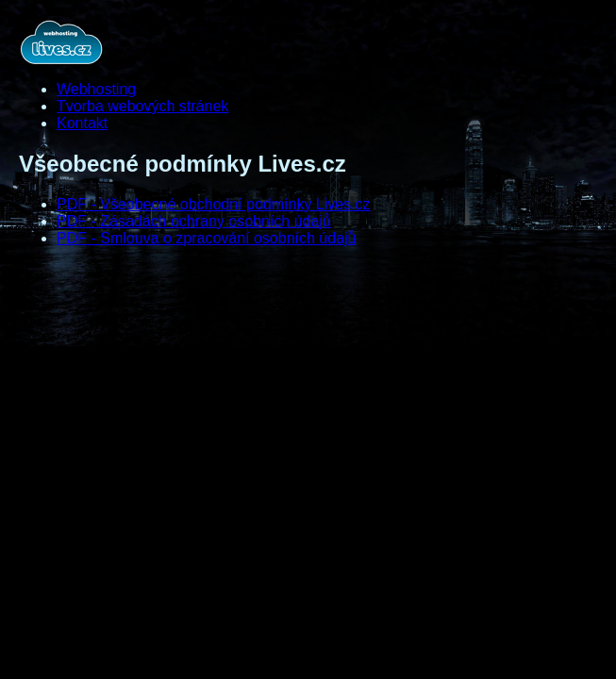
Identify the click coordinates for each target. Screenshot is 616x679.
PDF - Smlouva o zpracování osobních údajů (207, 238)
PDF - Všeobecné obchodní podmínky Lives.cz (214, 204)
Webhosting (96, 89)
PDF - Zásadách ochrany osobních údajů (194, 221)
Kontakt (82, 123)
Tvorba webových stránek (142, 106)
